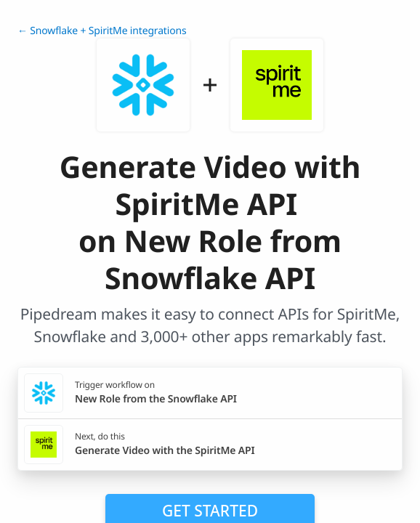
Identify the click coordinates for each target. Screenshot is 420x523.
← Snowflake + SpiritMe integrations (102, 31)
